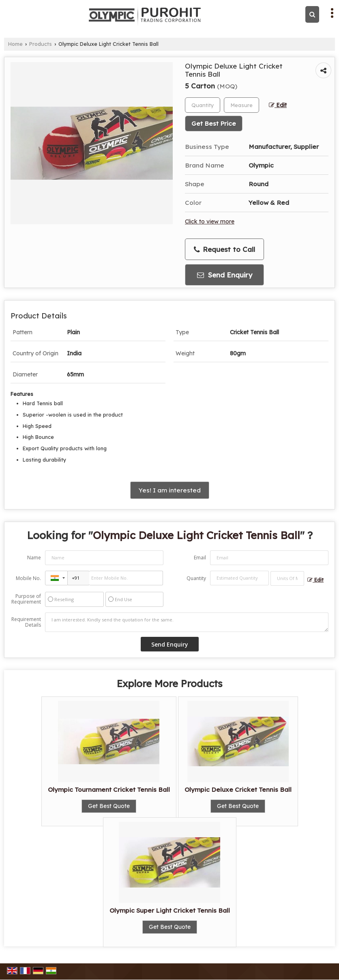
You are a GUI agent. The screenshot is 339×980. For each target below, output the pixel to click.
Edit (278, 105)
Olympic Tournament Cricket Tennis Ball (109, 790)
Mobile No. (28, 578)
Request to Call (224, 249)
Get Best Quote (109, 806)
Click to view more (210, 221)
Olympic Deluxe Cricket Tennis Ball (238, 790)
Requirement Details (26, 622)
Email (200, 558)
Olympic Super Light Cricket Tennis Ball (170, 910)
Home (15, 44)
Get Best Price (214, 124)
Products (41, 44)
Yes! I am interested (170, 490)
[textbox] (241, 105)
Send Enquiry (225, 275)
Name (34, 558)
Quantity (196, 578)
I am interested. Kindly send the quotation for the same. (187, 622)
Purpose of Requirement (26, 599)
